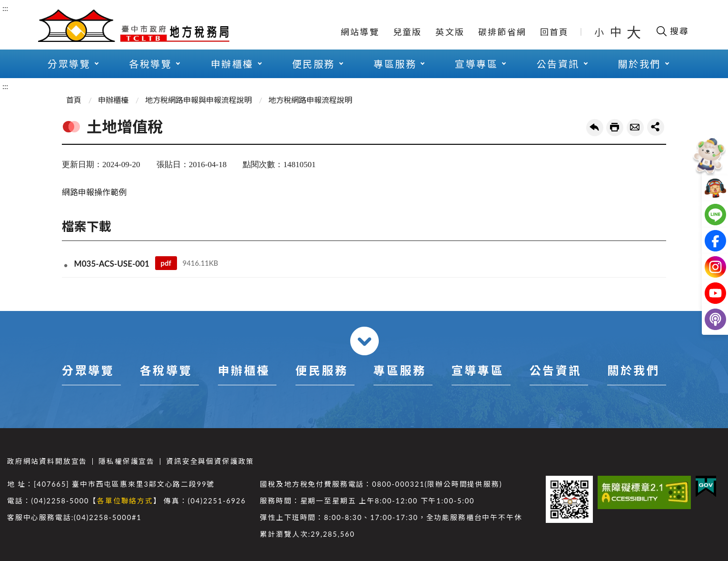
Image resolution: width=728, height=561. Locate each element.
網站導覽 (360, 32)
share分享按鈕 (656, 127)
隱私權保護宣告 (127, 461)
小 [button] (600, 32)
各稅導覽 (150, 64)
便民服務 (314, 64)
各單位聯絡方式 (125, 501)
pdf (166, 263)
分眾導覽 (69, 64)
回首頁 (555, 32)
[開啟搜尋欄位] (672, 31)
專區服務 (395, 64)
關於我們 (639, 64)
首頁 (74, 100)
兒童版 (408, 32)
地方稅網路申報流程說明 (310, 100)
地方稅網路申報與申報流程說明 (198, 100)
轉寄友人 (635, 128)
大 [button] (634, 32)
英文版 (450, 32)
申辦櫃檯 (232, 64)
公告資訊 (558, 64)
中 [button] (617, 32)
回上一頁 (595, 128)
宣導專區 (476, 64)
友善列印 (615, 128)
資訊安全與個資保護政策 (210, 461)
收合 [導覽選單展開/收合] (364, 341)
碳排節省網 (502, 32)
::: (5, 8)
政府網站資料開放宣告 (47, 461)
